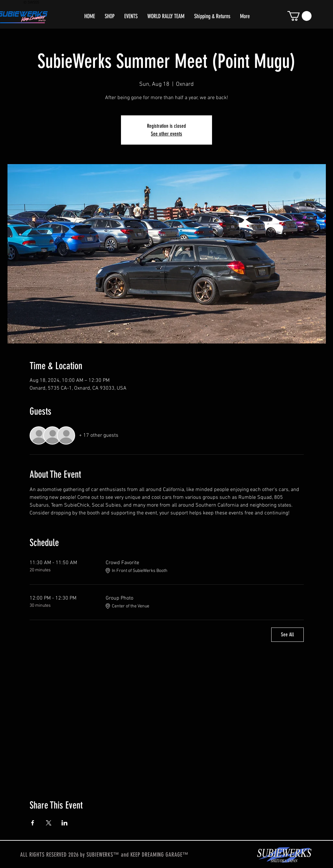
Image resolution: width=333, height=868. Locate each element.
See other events (166, 134)
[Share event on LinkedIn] (65, 823)
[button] (300, 16)
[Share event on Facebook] (33, 823)
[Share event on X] (49, 823)
